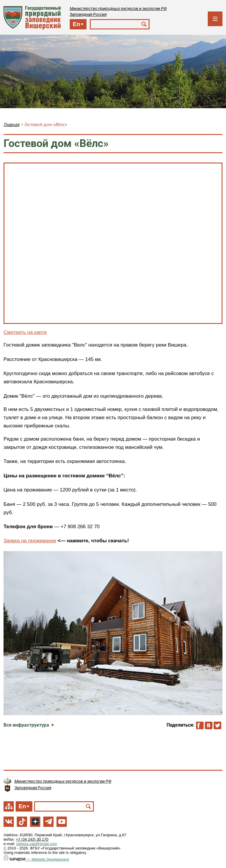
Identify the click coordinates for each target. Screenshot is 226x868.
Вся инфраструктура (26, 725)
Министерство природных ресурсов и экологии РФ (118, 9)
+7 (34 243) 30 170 (32, 839)
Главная (11, 124)
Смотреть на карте (25, 332)
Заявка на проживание (30, 541)
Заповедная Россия (88, 14)
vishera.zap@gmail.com (37, 844)
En (77, 24)
